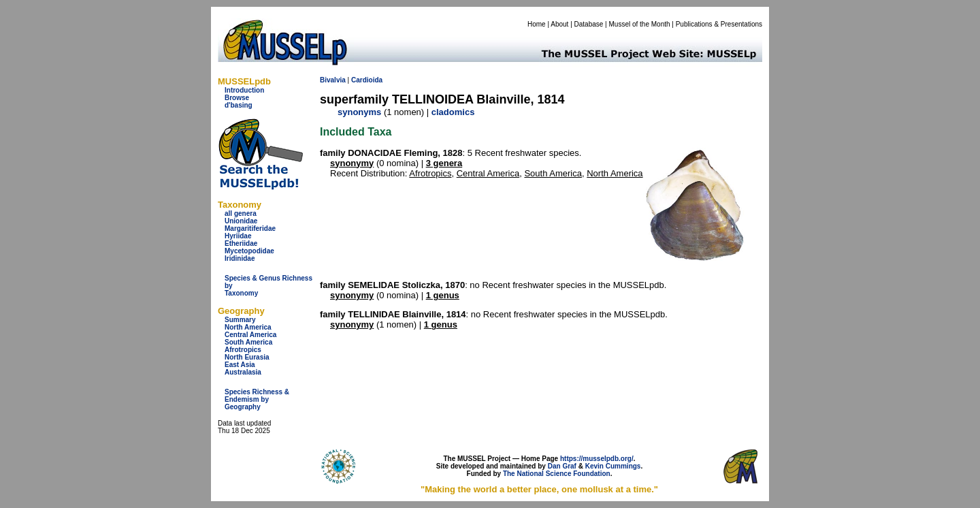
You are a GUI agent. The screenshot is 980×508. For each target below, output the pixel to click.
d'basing (239, 105)
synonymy (352, 163)
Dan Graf (562, 466)
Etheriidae (241, 243)
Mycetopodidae (249, 251)
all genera (241, 213)
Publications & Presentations (719, 24)
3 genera (444, 163)
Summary (240, 320)
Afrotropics (243, 350)
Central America (250, 335)
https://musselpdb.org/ (597, 459)
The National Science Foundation (557, 474)
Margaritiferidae (250, 228)
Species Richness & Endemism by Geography (257, 399)
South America (248, 342)
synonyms (359, 112)
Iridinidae (240, 258)
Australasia (243, 372)
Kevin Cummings (613, 466)
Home (537, 24)
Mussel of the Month (640, 24)
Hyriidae (238, 236)
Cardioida (367, 80)
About (559, 24)
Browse (237, 98)
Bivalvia (333, 80)
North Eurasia (247, 357)
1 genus (443, 295)
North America (248, 327)
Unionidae (241, 221)
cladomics (453, 112)
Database (589, 24)
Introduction (244, 90)
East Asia (240, 365)
